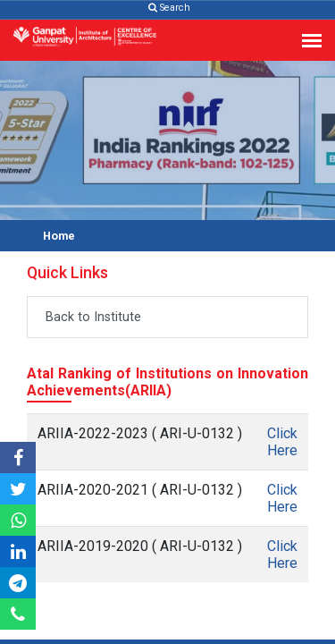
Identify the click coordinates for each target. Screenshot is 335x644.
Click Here (282, 442)
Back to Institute (93, 317)
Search (169, 8)
